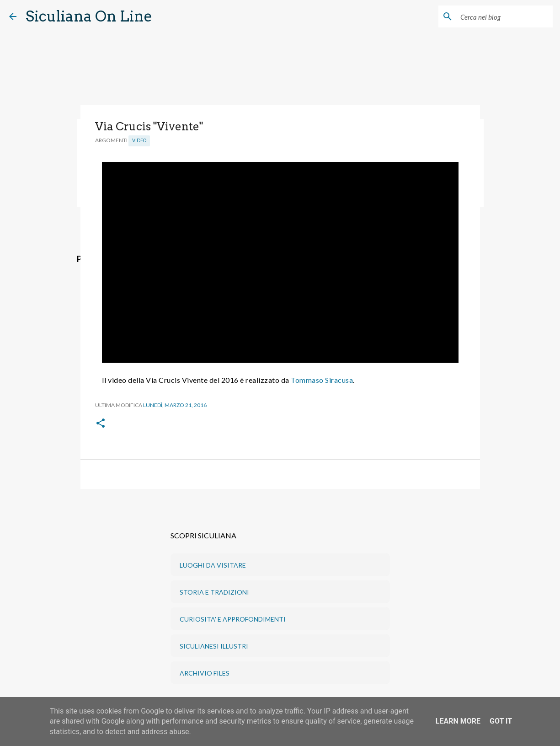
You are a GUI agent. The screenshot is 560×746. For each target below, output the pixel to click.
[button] (101, 424)
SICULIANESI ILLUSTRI (214, 646)
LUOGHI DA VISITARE (213, 565)
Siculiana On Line (89, 16)
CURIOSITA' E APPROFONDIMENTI (233, 619)
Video (139, 140)
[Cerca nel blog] (505, 16)
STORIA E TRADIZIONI (214, 592)
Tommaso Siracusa (322, 380)
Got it (501, 721)
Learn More (458, 721)
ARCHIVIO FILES (205, 673)
